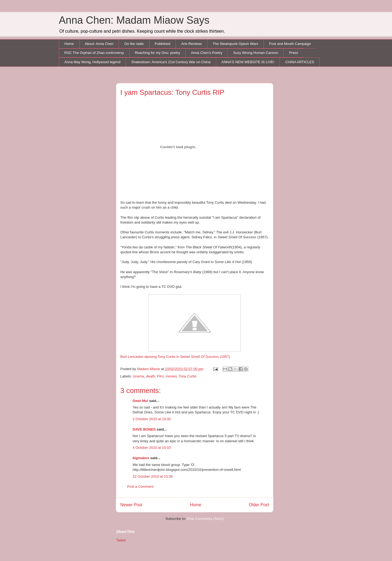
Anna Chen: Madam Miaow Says (134, 20)
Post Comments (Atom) (205, 519)
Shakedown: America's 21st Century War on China (171, 62)
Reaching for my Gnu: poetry (157, 53)
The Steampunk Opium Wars (235, 44)
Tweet (121, 540)
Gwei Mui (140, 401)
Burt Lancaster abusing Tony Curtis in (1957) (180, 327)
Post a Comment (140, 487)
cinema (139, 376)
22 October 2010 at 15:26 (153, 476)
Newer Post (131, 505)
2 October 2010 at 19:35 (152, 419)
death (151, 376)
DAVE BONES (144, 429)
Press (294, 53)
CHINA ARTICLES (300, 62)
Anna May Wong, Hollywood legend (93, 62)
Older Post (259, 505)
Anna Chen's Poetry (206, 53)
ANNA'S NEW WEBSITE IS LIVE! (248, 62)
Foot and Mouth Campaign (290, 44)
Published (162, 44)
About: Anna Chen (99, 44)
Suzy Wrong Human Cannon (256, 53)
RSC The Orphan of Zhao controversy (94, 53)
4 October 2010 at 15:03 (152, 448)
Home (69, 44)
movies (171, 376)
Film (160, 376)
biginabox (141, 458)
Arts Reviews (191, 44)
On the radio (134, 44)
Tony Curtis (187, 376)
